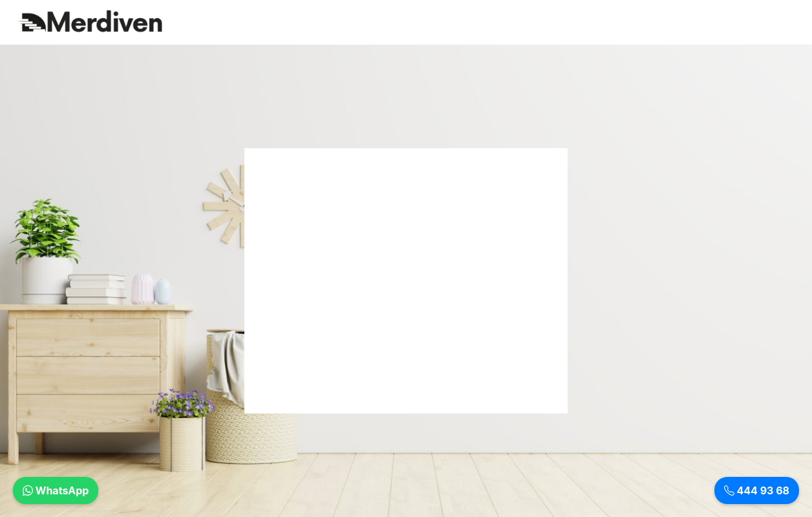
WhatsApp (56, 490)
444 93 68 (757, 490)
